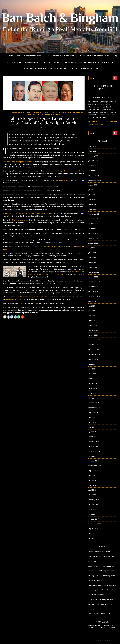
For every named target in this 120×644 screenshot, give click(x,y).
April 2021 (92, 320)
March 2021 (93, 325)
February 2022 (94, 272)
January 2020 (93, 388)
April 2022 (92, 262)
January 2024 (93, 161)
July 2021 (92, 306)
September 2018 (95, 466)
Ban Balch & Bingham (60, 19)
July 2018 (92, 475)
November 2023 (94, 170)
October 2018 (94, 461)
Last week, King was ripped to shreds (18, 162)
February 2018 (94, 500)
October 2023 (94, 175)
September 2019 (95, 408)
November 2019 (94, 398)
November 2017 (94, 514)
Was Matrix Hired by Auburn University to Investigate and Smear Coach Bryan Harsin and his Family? (103, 590)
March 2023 (93, 209)
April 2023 (92, 204)
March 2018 (93, 495)
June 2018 (92, 480)
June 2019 (92, 422)
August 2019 (93, 412)
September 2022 (95, 238)
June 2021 (92, 311)
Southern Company (51, 62)
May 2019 (92, 427)
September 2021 (95, 296)
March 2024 (93, 151)
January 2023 (93, 219)
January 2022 (93, 277)
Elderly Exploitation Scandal (61, 56)
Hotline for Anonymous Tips (85, 69)
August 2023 (93, 185)
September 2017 (95, 524)
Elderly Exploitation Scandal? (60, 180)
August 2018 (93, 471)
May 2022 (92, 257)
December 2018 (94, 451)
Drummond (69, 62)
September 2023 (95, 180)
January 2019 (93, 446)
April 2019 (92, 432)
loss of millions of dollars (15, 299)
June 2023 (92, 195)
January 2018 (93, 504)
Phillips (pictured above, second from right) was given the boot (28, 213)
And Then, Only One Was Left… (100, 614)
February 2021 (94, 330)
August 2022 (93, 243)
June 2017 (92, 538)
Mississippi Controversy (35, 69)
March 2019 (93, 437)
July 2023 (92, 190)
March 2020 (93, 379)
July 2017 (92, 533)
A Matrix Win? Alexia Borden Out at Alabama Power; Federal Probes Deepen (101, 604)
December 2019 (94, 393)
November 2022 (94, 228)
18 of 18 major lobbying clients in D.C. (30, 297)
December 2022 (94, 224)
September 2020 (95, 354)
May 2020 (92, 374)
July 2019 (92, 417)
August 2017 (93, 529)
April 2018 (92, 490)
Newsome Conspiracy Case (29, 56)
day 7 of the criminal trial (19, 220)
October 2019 (94, 403)
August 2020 (93, 359)
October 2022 (94, 233)
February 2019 (94, 441)
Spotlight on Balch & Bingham (22, 62)
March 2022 (93, 267)
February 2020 (94, 383)
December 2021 (94, 282)
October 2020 (94, 349)
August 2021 (93, 301)
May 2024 (92, 146)
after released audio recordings (64, 171)
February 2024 (94, 156)
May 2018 (92, 485)
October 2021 (94, 291)
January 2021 (93, 335)
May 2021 (92, 316)
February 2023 (94, 214)
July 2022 (92, 248)
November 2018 (94, 456)
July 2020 (92, 364)
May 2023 (92, 199)
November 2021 (94, 287)
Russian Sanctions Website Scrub (96, 62)
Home (10, 56)
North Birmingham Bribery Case (94, 56)
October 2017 (94, 519)
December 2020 (94, 340)
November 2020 (94, 345)
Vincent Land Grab (58, 69)
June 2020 (92, 369)
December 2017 (94, 509)
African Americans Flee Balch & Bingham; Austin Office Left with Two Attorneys (102, 556)
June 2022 (92, 253)
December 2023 (94, 165)
